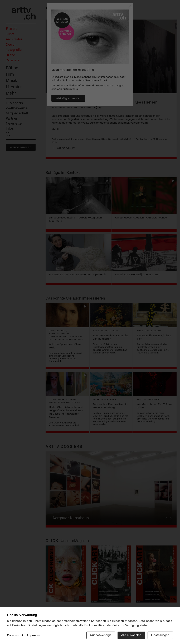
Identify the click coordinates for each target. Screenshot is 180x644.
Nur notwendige (101, 635)
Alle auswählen (131, 635)
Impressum (35, 635)
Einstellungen (160, 635)
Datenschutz (16, 635)
